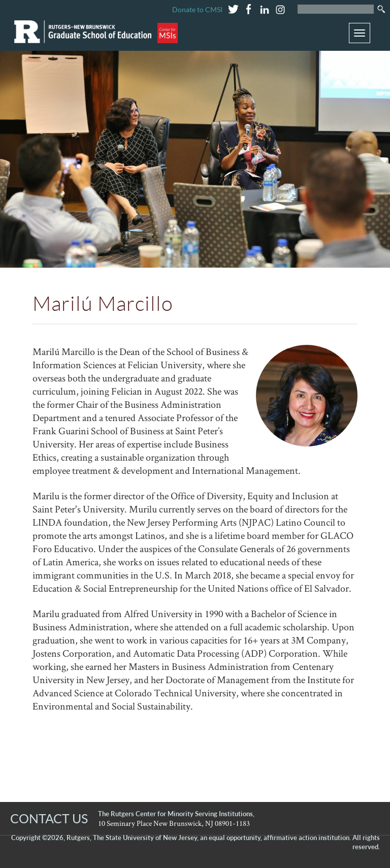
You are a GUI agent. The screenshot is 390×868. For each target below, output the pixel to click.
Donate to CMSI (197, 9)
